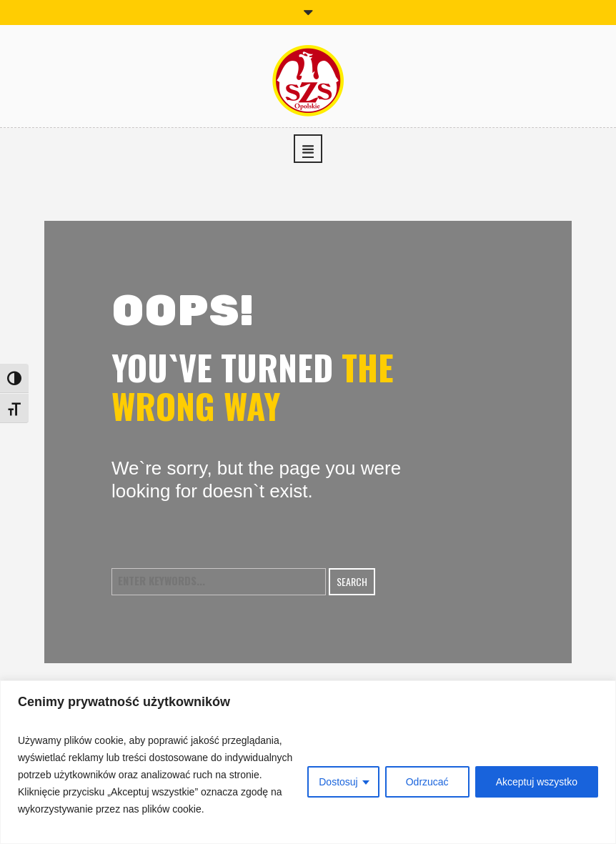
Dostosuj (338, 782)
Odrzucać (427, 782)
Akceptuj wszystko (537, 782)
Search (352, 581)
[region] (308, 762)
